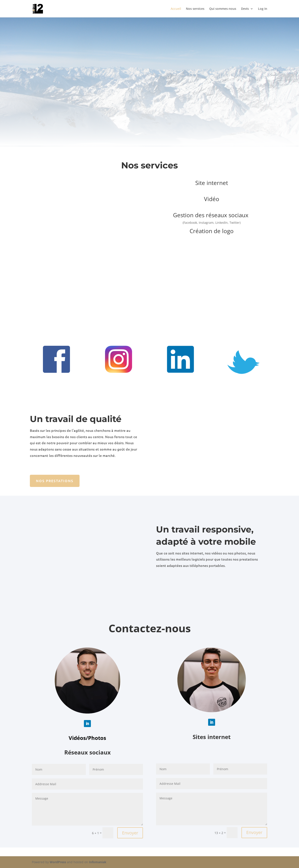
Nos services (195, 9)
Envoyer (130, 833)
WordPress (58, 862)
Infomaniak (98, 862)
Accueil (176, 9)
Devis (245, 9)
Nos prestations (55, 481)
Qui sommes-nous (223, 9)
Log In (263, 9)
